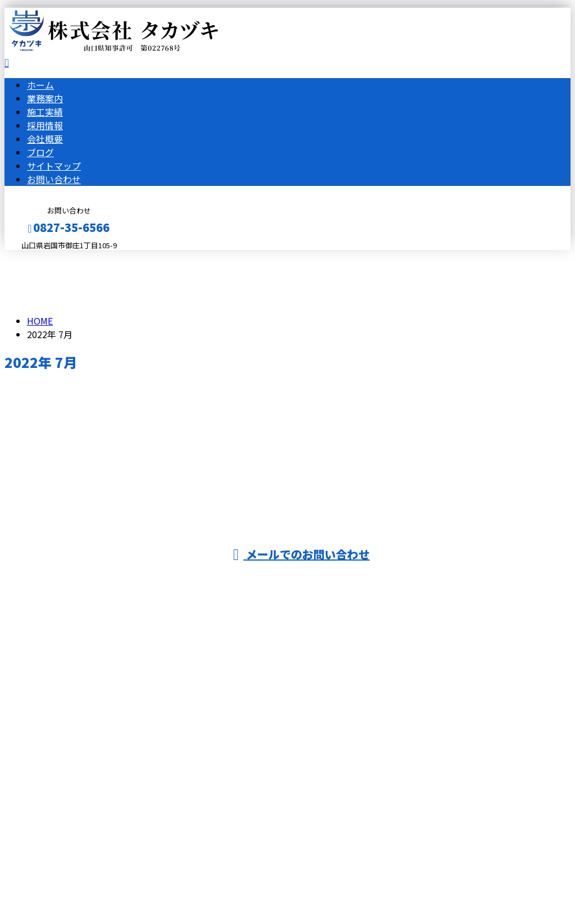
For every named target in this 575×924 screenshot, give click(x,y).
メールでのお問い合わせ (301, 554)
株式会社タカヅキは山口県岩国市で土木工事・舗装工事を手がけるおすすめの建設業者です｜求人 (287, 886)
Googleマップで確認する (59, 819)
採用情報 (45, 125)
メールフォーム (44, 257)
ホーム (40, 85)
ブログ (40, 152)
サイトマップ (54, 166)
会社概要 (45, 139)
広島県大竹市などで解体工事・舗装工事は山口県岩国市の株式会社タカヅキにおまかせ (202, 759)
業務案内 (45, 98)
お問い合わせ (54, 179)
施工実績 (45, 112)
